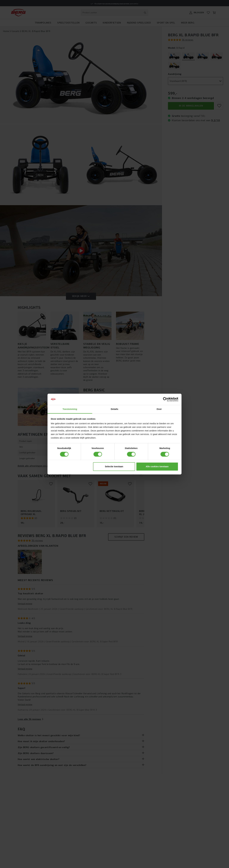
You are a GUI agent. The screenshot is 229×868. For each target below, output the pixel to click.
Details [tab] (114, 409)
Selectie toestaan (114, 467)
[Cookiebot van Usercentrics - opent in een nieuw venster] (165, 399)
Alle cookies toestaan (157, 467)
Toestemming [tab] (70, 409)
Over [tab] (159, 409)
